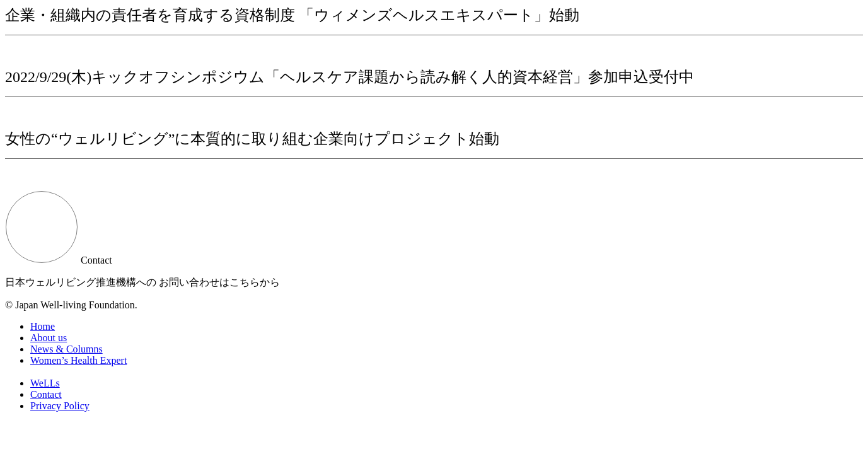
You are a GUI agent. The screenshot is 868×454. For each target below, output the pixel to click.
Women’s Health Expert (78, 360)
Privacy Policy (60, 406)
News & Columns (67, 349)
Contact (46, 394)
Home (43, 326)
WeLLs (45, 383)
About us (49, 338)
